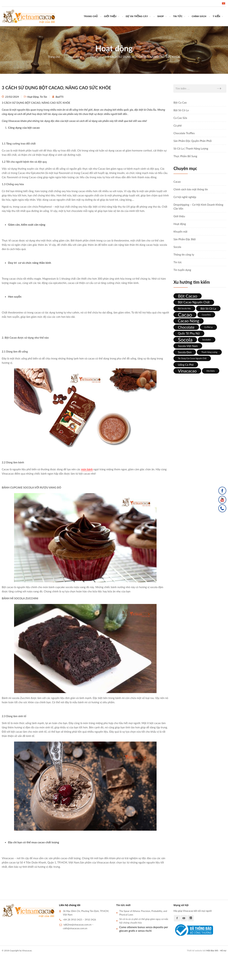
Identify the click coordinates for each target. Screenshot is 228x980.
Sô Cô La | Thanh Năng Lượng (191, 148)
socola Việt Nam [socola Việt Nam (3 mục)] (188, 346)
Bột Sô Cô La (181, 110)
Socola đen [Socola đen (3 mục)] (185, 352)
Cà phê (178, 125)
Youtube (184, 918)
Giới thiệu (110, 16)
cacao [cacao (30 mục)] (185, 315)
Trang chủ (91, 16)
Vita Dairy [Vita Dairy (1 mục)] (211, 371)
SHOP (161, 16)
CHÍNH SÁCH (199, 16)
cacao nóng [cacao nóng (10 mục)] (189, 321)
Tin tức (178, 16)
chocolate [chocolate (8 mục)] (186, 327)
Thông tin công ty (184, 254)
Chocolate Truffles (184, 133)
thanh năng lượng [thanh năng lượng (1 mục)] (209, 352)
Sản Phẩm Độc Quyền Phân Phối (193, 141)
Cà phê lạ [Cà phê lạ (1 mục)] (208, 327)
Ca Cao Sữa (180, 118)
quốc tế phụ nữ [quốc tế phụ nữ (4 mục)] (189, 333)
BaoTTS (59, 97)
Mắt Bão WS (212, 951)
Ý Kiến (216, 16)
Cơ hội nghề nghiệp (185, 197)
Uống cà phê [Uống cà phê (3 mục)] (186, 365)
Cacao (177, 182)
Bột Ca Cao (180, 102)
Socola (177, 247)
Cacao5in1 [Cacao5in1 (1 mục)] (206, 315)
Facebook (177, 918)
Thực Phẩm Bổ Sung (185, 156)
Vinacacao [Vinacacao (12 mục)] (187, 371)
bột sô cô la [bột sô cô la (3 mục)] (208, 308)
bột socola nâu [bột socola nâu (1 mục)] (184, 308)
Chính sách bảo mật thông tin (191, 189)
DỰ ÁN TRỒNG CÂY (137, 16)
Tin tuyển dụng (182, 270)
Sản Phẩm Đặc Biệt (185, 239)
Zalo (191, 918)
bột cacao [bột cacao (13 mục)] (188, 296)
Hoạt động (75, 57)
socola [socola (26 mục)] (185, 340)
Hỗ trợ (223, 951)
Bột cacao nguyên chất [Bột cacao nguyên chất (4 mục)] (194, 302)
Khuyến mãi (180, 232)
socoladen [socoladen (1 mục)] (207, 340)
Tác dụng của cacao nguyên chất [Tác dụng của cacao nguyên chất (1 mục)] (192, 358)
